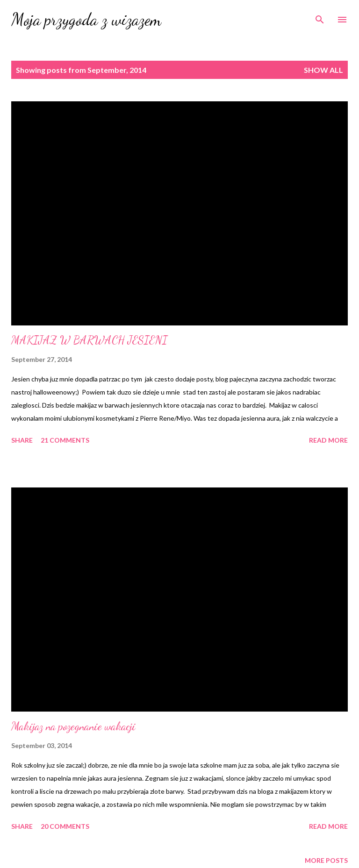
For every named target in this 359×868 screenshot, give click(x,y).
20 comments (65, 826)
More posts (326, 860)
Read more (328, 440)
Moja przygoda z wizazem (86, 19)
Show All (323, 70)
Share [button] (22, 440)
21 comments (65, 440)
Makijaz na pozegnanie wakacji (73, 726)
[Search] (320, 17)
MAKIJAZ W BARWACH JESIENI (89, 340)
